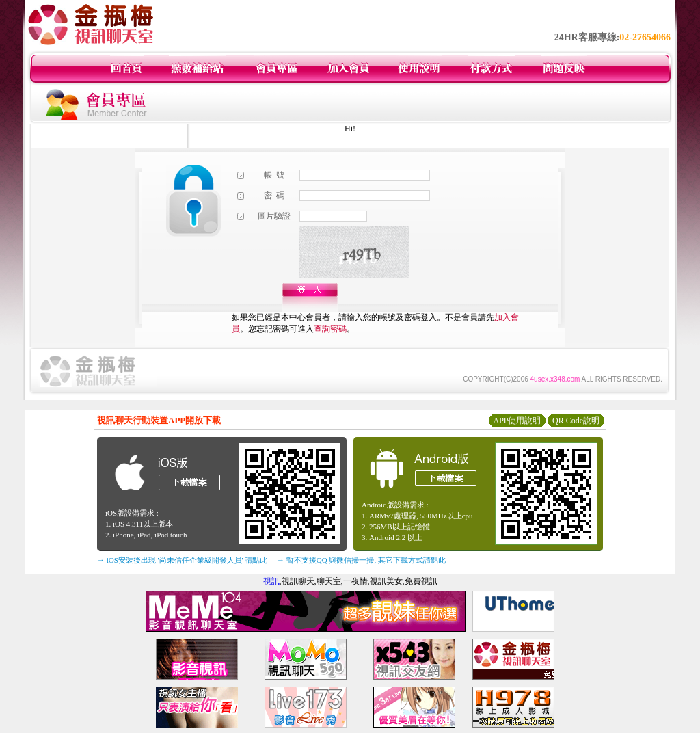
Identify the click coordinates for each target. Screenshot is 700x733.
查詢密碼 (330, 329)
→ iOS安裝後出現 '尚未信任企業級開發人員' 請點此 (182, 560)
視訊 (271, 581)
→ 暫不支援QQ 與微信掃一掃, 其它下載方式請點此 (361, 560)
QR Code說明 (576, 421)
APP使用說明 (517, 421)
